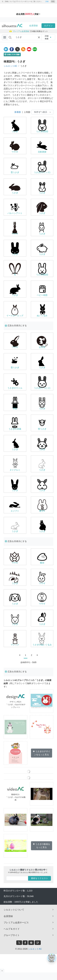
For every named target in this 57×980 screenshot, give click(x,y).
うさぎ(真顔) (42, 275)
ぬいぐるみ (42, 316)
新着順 (18, 112)
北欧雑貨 (42, 152)
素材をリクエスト (40, 878)
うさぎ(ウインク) (42, 172)
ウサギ (15, 152)
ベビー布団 (42, 295)
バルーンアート (15, 213)
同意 (53, 1)
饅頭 (42, 563)
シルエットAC (10, 66)
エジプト (15, 511)
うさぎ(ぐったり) (42, 388)
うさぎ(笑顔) (42, 131)
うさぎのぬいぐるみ (42, 645)
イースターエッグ (15, 316)
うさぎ (15, 131)
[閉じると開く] (2, 971)
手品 (15, 409)
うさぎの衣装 (15, 429)
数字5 (42, 511)
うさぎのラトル (15, 388)
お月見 (42, 347)
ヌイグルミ (15, 470)
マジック (15, 645)
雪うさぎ (15, 172)
